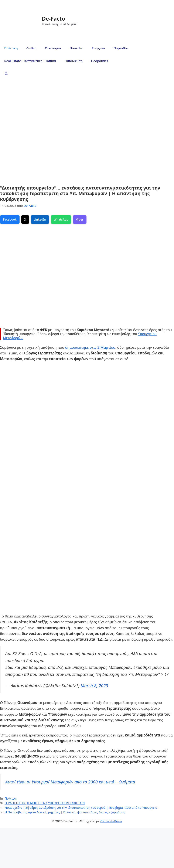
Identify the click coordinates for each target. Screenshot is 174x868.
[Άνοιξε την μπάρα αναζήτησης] (6, 74)
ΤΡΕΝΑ (43, 803)
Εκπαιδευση (73, 61)
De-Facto (53, 18)
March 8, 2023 (94, 685)
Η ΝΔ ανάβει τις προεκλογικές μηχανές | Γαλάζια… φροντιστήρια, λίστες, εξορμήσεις (65, 812)
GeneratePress (111, 821)
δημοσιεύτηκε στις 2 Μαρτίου (90, 347)
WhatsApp (61, 219)
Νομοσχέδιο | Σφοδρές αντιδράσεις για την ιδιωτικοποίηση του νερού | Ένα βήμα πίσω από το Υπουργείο (81, 808)
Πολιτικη (11, 48)
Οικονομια (53, 48)
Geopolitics (100, 61)
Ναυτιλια (76, 48)
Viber (80, 219)
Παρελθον (121, 48)
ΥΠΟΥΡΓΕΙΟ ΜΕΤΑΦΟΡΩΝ (66, 803)
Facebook (10, 219)
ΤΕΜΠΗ (32, 803)
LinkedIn (40, 219)
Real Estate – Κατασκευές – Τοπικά (30, 61)
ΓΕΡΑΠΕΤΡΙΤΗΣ (15, 803)
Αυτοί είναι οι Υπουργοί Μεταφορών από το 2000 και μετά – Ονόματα (70, 782)
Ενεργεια (98, 48)
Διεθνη (31, 48)
